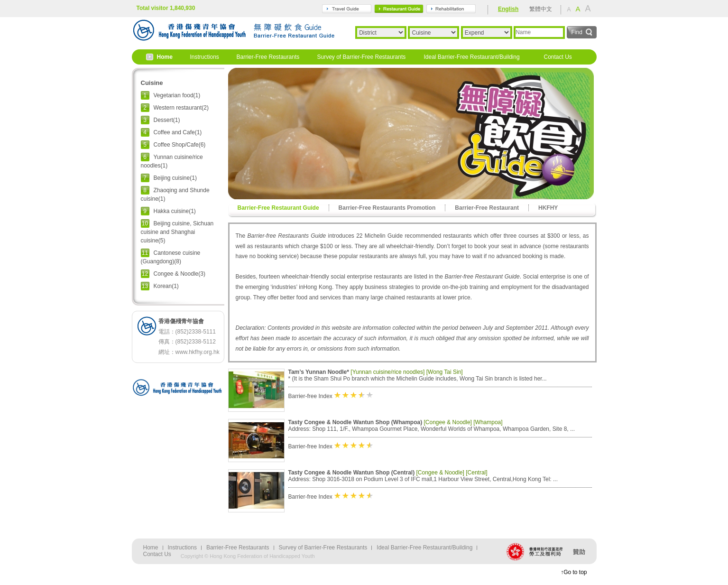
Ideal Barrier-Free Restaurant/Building (472, 57)
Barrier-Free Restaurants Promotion (387, 208)
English (508, 9)
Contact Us (558, 57)
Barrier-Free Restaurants (268, 57)
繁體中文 (541, 9)
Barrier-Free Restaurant (487, 208)
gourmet (399, 9)
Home (165, 57)
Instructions (205, 57)
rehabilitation (451, 9)
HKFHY (548, 208)
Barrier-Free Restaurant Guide (278, 208)
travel (347, 9)
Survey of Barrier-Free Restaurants (362, 57)
